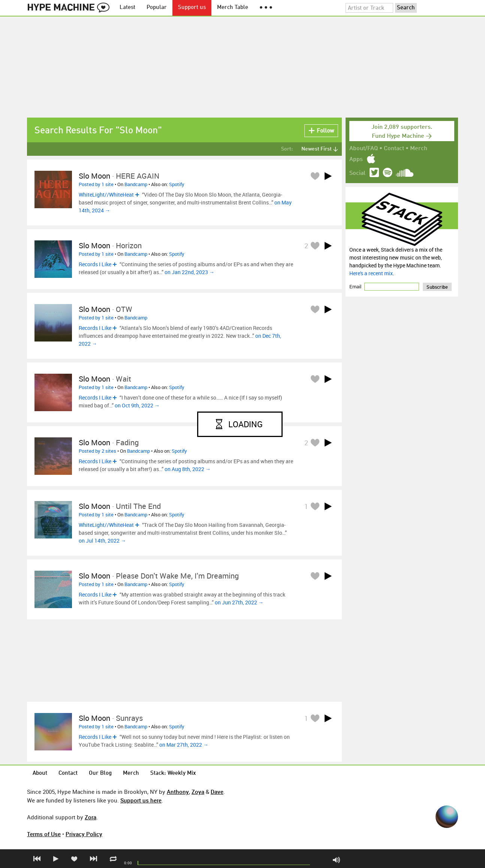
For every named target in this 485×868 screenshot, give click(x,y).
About (40, 773)
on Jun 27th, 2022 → (239, 602)
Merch (419, 149)
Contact (394, 149)
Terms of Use (44, 834)
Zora (91, 817)
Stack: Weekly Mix (173, 773)
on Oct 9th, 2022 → (137, 405)
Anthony (178, 792)
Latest (127, 8)
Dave (217, 792)
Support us (192, 8)
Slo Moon (94, 176)
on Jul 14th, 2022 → (102, 541)
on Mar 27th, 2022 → (184, 745)
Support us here (141, 800)
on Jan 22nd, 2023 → (189, 272)
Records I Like (95, 264)
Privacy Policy (84, 834)
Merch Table (233, 8)
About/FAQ (364, 149)
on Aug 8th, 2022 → (188, 469)
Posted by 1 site (96, 184)
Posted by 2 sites (97, 451)
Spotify (177, 184)
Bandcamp (136, 184)
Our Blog (100, 773)
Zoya (198, 792)
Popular (157, 8)
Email (356, 286)
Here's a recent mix (371, 273)
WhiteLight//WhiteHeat (106, 195)
